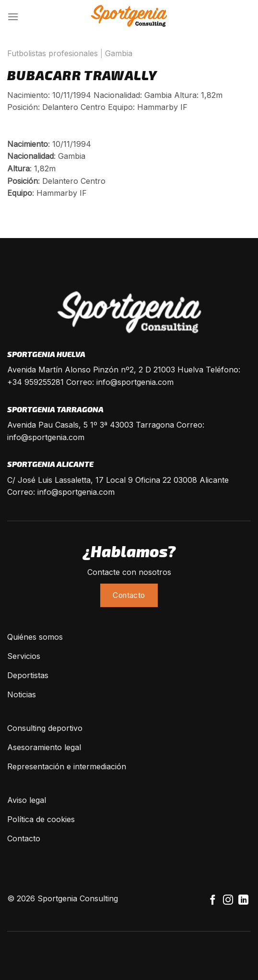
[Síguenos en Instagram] (228, 901)
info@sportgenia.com (135, 382)
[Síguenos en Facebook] (213, 901)
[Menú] (13, 17)
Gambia (119, 53)
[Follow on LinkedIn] (243, 901)
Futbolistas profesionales (53, 53)
